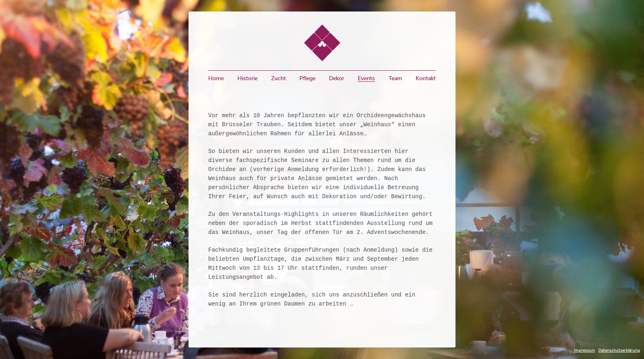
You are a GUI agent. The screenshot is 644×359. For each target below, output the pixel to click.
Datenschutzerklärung (619, 350)
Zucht (278, 79)
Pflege (307, 79)
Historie (247, 79)
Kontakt (426, 79)
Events (366, 79)
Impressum (584, 350)
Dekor (337, 79)
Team (395, 79)
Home (216, 79)
